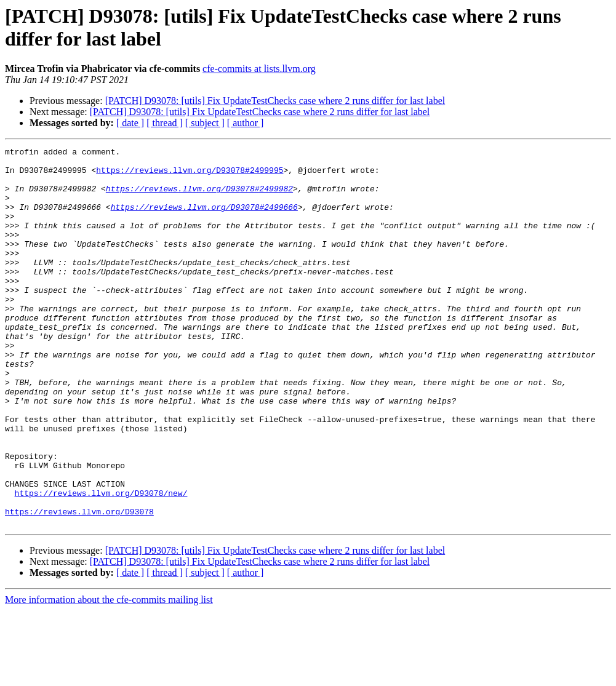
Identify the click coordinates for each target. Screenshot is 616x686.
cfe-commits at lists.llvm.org (259, 69)
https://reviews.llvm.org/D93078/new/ (101, 563)
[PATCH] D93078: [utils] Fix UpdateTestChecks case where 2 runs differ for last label (275, 101)
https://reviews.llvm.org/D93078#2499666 (204, 220)
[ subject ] (205, 123)
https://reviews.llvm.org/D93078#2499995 (190, 175)
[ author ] (246, 123)
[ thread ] (165, 123)
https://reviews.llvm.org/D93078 (79, 585)
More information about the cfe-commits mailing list (109, 675)
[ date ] (130, 123)
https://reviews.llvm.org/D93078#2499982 (199, 197)
